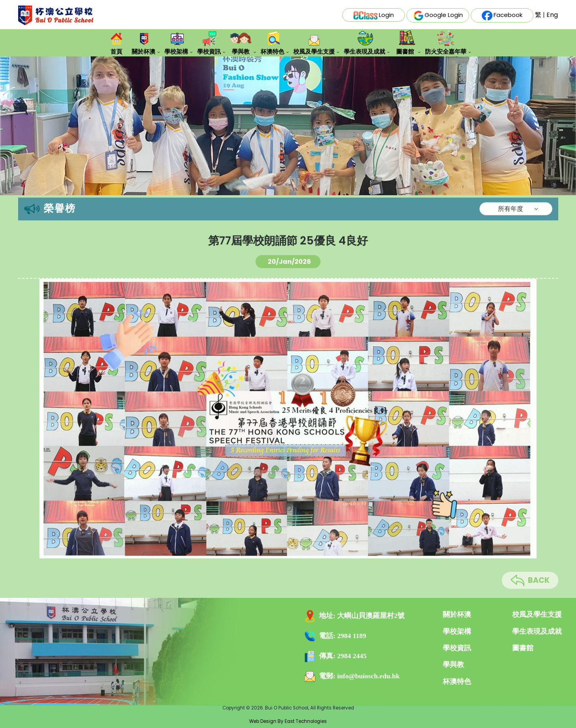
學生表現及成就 (364, 42)
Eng (552, 15)
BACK (530, 591)
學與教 (241, 42)
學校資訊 (209, 42)
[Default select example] (516, 219)
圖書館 (405, 42)
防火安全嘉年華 (446, 43)
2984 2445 (352, 656)
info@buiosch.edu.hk (368, 676)
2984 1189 (351, 636)
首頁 (116, 42)
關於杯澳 (144, 42)
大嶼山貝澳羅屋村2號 (371, 616)
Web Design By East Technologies (288, 721)
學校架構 (176, 42)
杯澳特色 (272, 42)
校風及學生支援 (314, 45)
